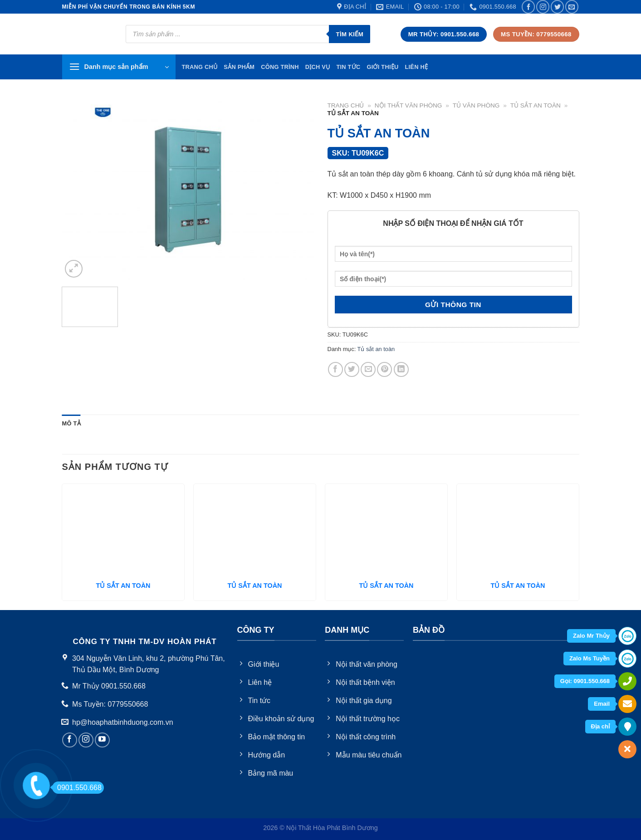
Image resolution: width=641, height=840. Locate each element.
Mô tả (71, 423)
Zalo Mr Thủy (591, 636)
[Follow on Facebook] (528, 7)
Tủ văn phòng (476, 105)
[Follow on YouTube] (102, 740)
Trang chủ (346, 105)
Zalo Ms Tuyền (590, 658)
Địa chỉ (600, 726)
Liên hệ (416, 67)
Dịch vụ (318, 67)
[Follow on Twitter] (557, 7)
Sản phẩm (239, 67)
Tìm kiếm (350, 34)
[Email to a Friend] (368, 369)
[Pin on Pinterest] (384, 369)
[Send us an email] (572, 7)
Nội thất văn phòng (409, 105)
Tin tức (348, 67)
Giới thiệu (382, 67)
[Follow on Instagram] (543, 7)
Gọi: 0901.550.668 (585, 681)
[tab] (71, 424)
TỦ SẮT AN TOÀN (123, 586)
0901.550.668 (77, 788)
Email (602, 704)
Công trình (280, 67)
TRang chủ (200, 67)
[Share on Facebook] (335, 369)
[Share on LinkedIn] (401, 369)
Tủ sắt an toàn (536, 105)
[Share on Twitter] (352, 369)
